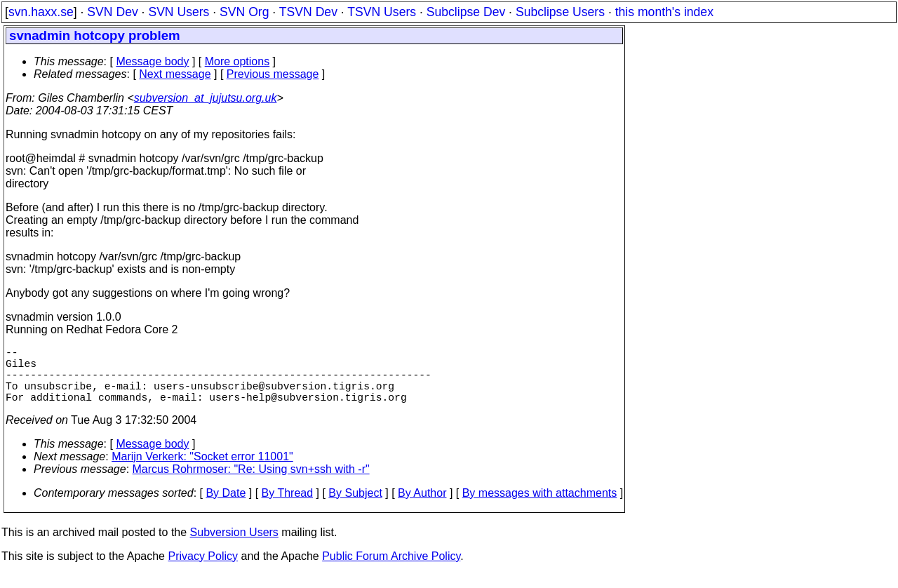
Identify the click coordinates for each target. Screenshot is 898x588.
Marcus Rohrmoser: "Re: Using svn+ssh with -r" (251, 483)
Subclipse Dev (466, 12)
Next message (175, 74)
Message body (152, 61)
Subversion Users (234, 546)
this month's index (664, 12)
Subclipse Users (560, 12)
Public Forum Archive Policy (391, 570)
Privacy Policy (203, 570)
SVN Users (179, 12)
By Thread (288, 507)
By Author (422, 507)
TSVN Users (382, 12)
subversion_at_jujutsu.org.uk (206, 98)
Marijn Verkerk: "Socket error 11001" (202, 470)
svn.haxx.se (41, 12)
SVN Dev (112, 12)
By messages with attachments (540, 507)
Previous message (273, 74)
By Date (226, 507)
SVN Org (244, 12)
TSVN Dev (308, 12)
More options (237, 61)
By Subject (355, 507)
